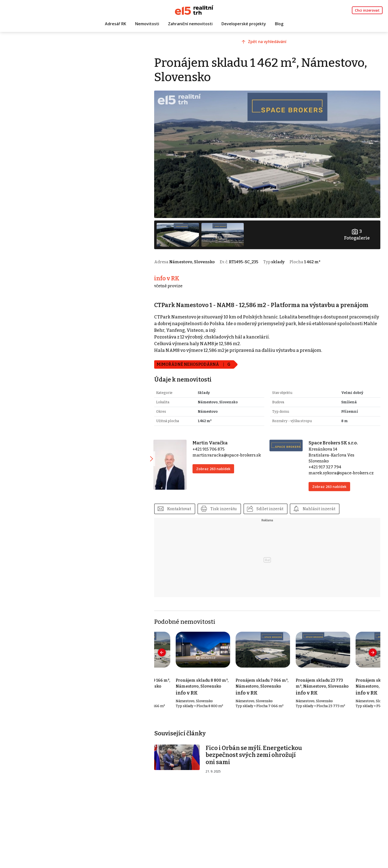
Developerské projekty (244, 24)
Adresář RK (116, 24)
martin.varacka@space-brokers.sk (234, 451)
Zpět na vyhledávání (272, 44)
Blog (279, 24)
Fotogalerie (357, 231)
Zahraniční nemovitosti (190, 24)
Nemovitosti (147, 24)
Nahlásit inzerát (329, 504)
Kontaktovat (188, 504)
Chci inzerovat (367, 10)
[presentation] (171, 648)
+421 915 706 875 (216, 445)
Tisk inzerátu (233, 504)
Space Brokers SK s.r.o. (336, 438)
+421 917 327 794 (328, 463)
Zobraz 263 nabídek (221, 464)
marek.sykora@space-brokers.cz (344, 469)
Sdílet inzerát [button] (279, 504)
